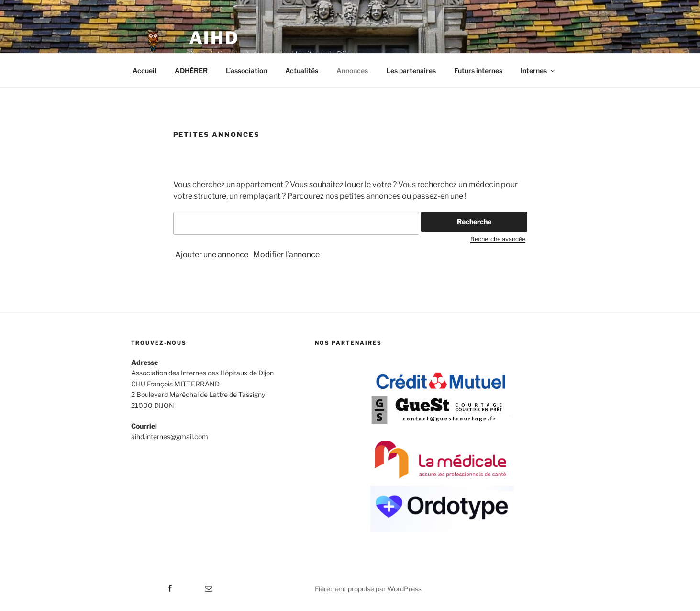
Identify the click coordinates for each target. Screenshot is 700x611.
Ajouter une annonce (212, 255)
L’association (246, 71)
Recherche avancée (498, 239)
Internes (538, 71)
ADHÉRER (191, 71)
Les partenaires (411, 71)
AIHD (214, 38)
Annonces (352, 71)
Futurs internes (478, 71)
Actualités (302, 71)
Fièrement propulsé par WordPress (368, 589)
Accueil (144, 71)
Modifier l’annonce (286, 255)
